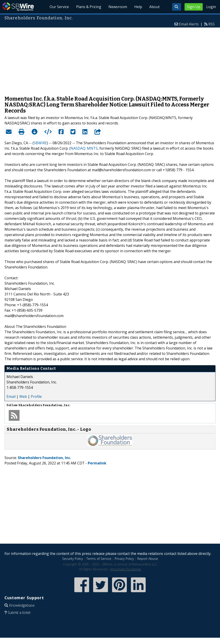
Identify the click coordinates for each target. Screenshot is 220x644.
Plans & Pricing (89, 7)
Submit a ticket (19, 612)
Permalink (97, 463)
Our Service (59, 7)
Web (23, 396)
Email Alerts (189, 24)
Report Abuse (148, 559)
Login (211, 7)
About (154, 7)
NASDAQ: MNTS (84, 148)
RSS (211, 24)
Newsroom (118, 7)
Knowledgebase (22, 605)
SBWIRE (40, 143)
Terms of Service (99, 559)
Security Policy (73, 559)
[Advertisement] (110, 59)
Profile (36, 396)
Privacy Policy (124, 559)
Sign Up (194, 7)
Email (11, 396)
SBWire (18, 7)
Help (138, 7)
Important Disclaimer (126, 569)
